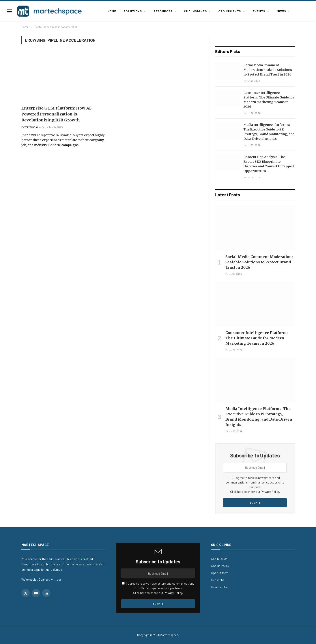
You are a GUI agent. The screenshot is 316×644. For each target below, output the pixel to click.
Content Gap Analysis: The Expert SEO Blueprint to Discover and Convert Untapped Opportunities (269, 164)
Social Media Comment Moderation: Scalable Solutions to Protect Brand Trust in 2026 (268, 70)
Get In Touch (219, 559)
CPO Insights (230, 11)
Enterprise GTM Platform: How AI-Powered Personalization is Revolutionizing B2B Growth (57, 114)
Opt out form (220, 573)
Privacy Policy (270, 492)
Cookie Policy (220, 566)
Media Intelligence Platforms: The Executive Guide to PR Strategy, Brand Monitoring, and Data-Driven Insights (269, 132)
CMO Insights (195, 11)
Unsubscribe (219, 587)
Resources (163, 11)
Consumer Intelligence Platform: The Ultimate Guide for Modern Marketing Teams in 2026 (269, 100)
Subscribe (218, 580)
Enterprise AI (30, 127)
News (281, 11)
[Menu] (9, 11)
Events (259, 11)
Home (112, 11)
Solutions (133, 11)
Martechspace (169, 635)
